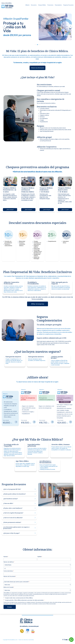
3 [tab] (37, 45)
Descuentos (34, 5)
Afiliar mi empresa (38, 304)
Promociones (50, 5)
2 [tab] (36, 45)
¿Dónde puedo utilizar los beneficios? (19, 494)
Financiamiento (58, 5)
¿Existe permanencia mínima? (19, 522)
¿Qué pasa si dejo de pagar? (19, 533)
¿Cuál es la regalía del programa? (19, 513)
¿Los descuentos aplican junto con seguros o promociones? (19, 528)
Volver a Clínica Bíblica (6, 3)
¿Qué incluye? (10, 210)
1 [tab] (35, 45)
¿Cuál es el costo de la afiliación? (19, 518)
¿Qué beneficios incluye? (19, 499)
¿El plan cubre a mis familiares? (19, 508)
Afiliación (27, 5)
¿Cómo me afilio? (19, 503)
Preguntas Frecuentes (68, 5)
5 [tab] (40, 45)
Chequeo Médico (42, 5)
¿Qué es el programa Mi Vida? (19, 489)
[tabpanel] (37, 27)
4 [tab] (39, 45)
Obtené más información (38, 68)
